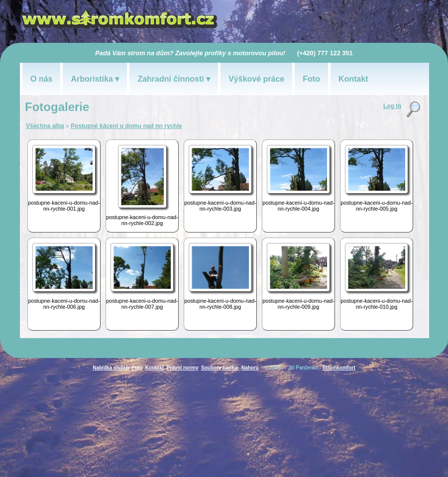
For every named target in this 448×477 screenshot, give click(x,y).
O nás (41, 79)
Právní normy (183, 368)
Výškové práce (256, 79)
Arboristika (92, 79)
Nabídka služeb (111, 368)
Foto (311, 79)
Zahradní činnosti (170, 79)
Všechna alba (45, 126)
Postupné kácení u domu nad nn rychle (126, 126)
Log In (392, 106)
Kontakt (353, 79)
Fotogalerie (57, 107)
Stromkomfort (339, 368)
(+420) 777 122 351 (325, 53)
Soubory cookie (220, 368)
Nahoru (250, 368)
